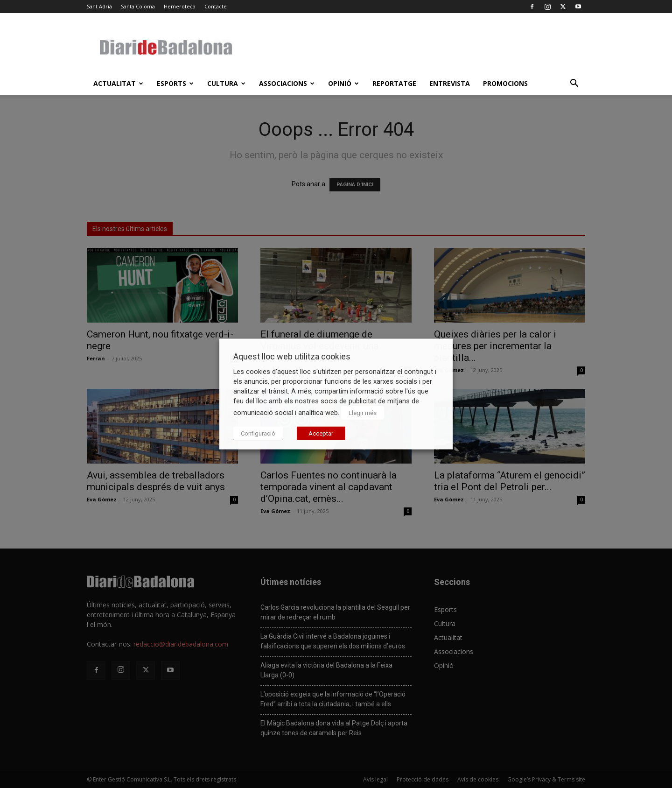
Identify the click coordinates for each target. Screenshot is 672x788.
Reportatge (394, 83)
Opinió (343, 83)
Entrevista (450, 83)
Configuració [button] (258, 433)
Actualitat (118, 83)
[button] (574, 84)
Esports (175, 83)
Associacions (287, 83)
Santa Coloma (138, 6)
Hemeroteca (180, 6)
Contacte (216, 6)
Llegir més (363, 413)
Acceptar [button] (321, 433)
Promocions (505, 83)
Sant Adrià (99, 6)
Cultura (226, 83)
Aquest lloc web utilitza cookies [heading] (292, 356)
